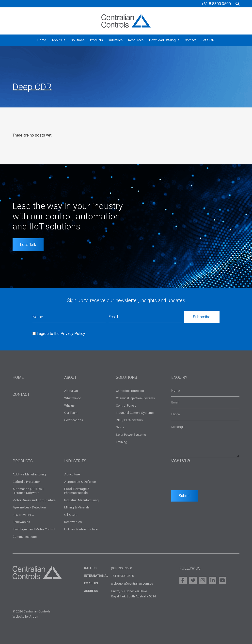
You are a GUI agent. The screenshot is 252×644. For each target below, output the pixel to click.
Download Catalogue (164, 40)
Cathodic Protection (130, 391)
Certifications (74, 420)
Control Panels (126, 406)
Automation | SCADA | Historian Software (28, 491)
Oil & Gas (71, 515)
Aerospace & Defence (80, 482)
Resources (136, 40)
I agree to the (61, 334)
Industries (116, 40)
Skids (120, 427)
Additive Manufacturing (29, 474)
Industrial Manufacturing (81, 500)
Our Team (71, 413)
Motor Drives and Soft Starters (34, 500)
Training (122, 442)
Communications (25, 537)
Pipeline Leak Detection (29, 507)
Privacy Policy (73, 334)
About (70, 377)
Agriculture (72, 474)
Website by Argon (25, 617)
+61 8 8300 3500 (216, 4)
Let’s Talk (208, 40)
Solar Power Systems (131, 435)
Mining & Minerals (77, 507)
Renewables (21, 522)
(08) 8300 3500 (121, 568)
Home (42, 40)
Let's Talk (28, 245)
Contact (190, 40)
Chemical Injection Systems (135, 398)
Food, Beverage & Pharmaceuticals (77, 491)
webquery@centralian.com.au (132, 583)
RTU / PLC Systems (129, 420)
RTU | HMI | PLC (23, 515)
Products (96, 40)
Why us (69, 406)
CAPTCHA (181, 460)
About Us (58, 40)
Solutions (78, 40)
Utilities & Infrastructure (81, 529)
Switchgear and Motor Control (34, 529)
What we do (73, 398)
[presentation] (209, 475)
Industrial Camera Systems (135, 413)
